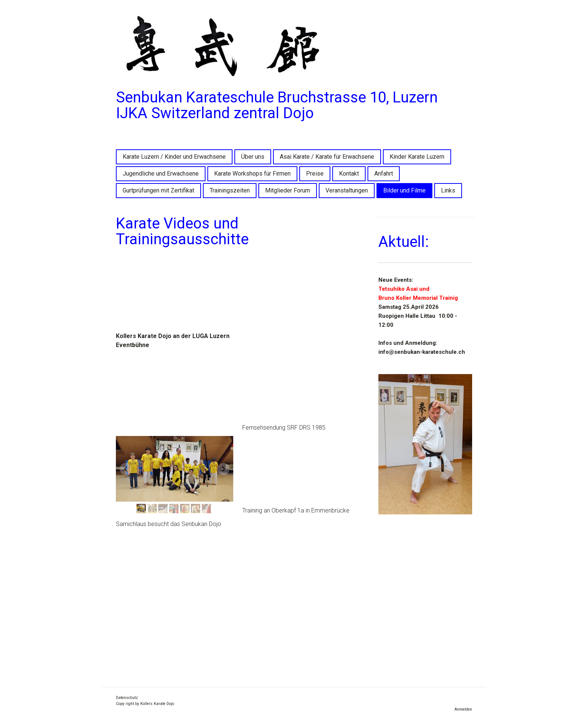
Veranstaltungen (347, 190)
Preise (315, 174)
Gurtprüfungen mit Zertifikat (158, 190)
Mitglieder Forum (288, 190)
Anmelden (463, 709)
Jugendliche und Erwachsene (161, 174)
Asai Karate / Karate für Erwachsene (327, 157)
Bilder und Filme (404, 190)
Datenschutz (127, 698)
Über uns (253, 157)
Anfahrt (384, 174)
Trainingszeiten (230, 190)
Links (448, 190)
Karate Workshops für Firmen (252, 174)
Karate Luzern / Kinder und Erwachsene (174, 157)
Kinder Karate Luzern (417, 157)
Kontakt (349, 174)
